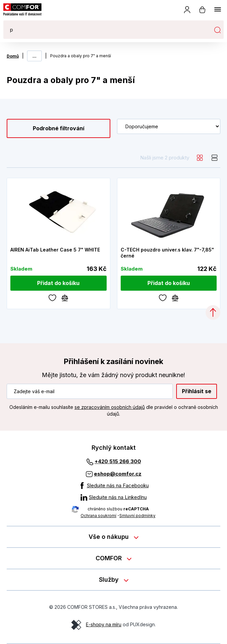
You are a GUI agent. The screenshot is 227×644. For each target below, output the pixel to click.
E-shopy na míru (104, 624)
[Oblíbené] (52, 297)
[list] (215, 158)
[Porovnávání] (65, 297)
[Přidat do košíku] (59, 283)
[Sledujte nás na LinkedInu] (114, 497)
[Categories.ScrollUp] (213, 312)
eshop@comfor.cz (118, 474)
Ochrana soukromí (98, 516)
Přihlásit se (197, 391)
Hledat (217, 30)
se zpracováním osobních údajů (110, 407)
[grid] (200, 158)
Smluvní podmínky (137, 516)
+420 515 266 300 (118, 461)
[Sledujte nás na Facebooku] (114, 486)
